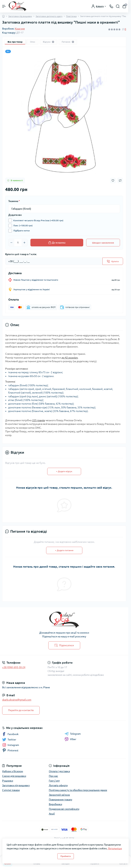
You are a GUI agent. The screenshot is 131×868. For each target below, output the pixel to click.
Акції (52, 814)
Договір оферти (58, 785)
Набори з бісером (13, 771)
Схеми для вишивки (14, 776)
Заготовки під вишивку (20, 16)
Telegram (73, 734)
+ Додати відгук (64, 471)
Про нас (53, 776)
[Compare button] (120, 180)
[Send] (113, 261)
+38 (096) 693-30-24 (14, 667)
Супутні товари (11, 790)
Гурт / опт (54, 781)
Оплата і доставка (59, 771)
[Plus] (24, 243)
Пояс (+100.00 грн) (22, 226)
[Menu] (4, 6)
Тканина (14, 201)
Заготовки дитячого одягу (49, 16)
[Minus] (11, 243)
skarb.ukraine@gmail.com (17, 700)
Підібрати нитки (21, 231)
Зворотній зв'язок (59, 795)
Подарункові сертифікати (64, 809)
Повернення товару (61, 800)
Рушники (8, 781)
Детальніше (115, 848)
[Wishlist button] (113, 181)
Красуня (20, 29)
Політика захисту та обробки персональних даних (78, 790)
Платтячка (71, 16)
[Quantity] (18, 243)
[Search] (118, 6)
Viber (70, 739)
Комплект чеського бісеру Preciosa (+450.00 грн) (37, 220)
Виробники (55, 804)
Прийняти (66, 856)
